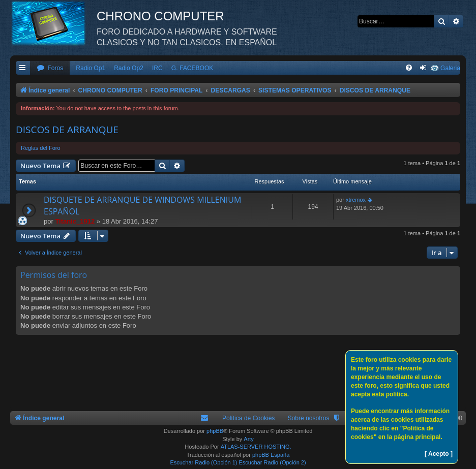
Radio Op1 (91, 68)
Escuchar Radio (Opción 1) (203, 462)
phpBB (215, 431)
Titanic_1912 (75, 221)
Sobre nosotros (308, 418)
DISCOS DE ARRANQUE (67, 130)
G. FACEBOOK (192, 68)
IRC (157, 68)
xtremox (356, 200)
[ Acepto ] (439, 454)
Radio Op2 (129, 68)
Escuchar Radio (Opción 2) (273, 462)
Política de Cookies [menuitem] (249, 418)
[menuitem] (50, 68)
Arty (249, 439)
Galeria (450, 68)
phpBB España (271, 455)
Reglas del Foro (41, 148)
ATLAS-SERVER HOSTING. (256, 447)
